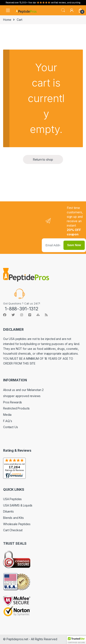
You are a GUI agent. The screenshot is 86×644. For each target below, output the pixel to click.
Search (63, 10)
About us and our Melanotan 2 (23, 390)
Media (7, 415)
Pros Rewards (13, 402)
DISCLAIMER (13, 329)
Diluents (8, 511)
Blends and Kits (13, 518)
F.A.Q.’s (8, 421)
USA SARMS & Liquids (18, 505)
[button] (76, 640)
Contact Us (11, 427)
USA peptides (18, 339)
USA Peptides (12, 499)
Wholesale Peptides (17, 524)
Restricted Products (16, 408)
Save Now (74, 245)
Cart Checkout (13, 530)
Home (7, 20)
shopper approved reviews (22, 396)
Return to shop (43, 159)
